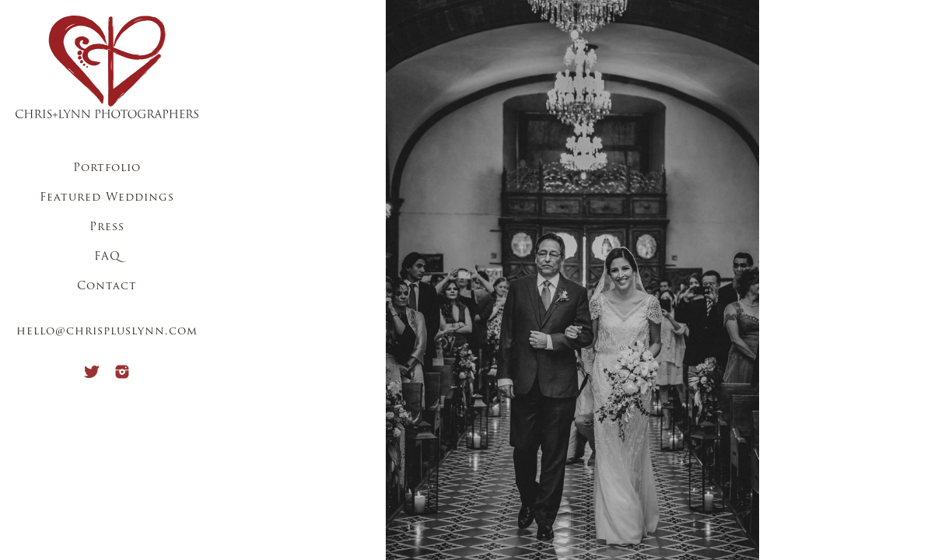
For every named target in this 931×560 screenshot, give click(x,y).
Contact (107, 287)
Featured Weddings (107, 198)
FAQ (107, 257)
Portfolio (107, 168)
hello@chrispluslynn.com (107, 332)
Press (107, 227)
